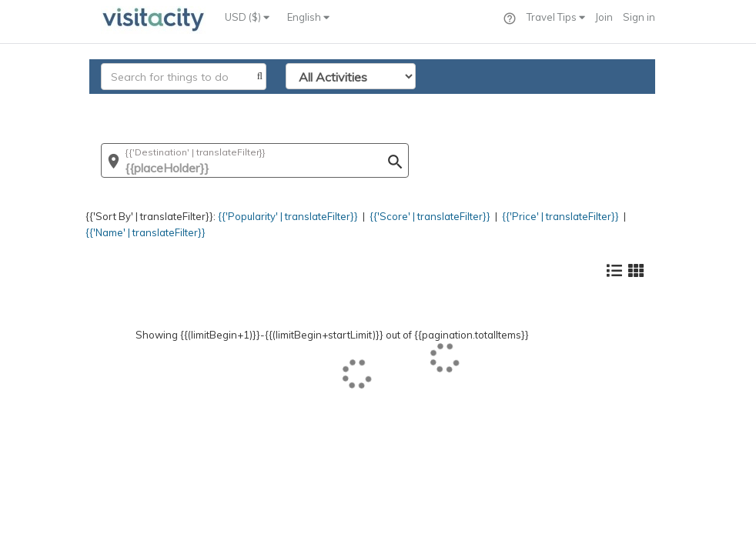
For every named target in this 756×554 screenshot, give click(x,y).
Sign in (639, 17)
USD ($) (247, 17)
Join (604, 17)
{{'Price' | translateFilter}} (560, 216)
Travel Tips (556, 17)
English (308, 17)
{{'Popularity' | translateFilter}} (288, 216)
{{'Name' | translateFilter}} (146, 232)
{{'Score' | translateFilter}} (430, 216)
